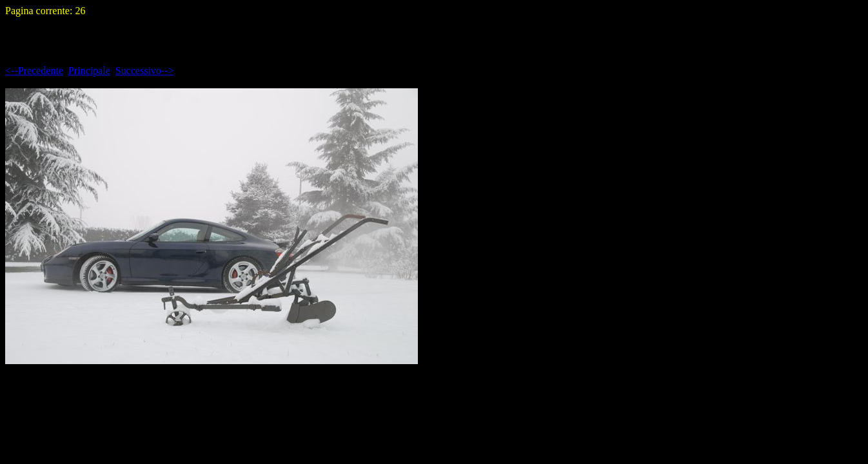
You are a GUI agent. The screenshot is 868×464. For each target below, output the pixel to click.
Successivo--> (145, 71)
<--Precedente (34, 71)
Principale (89, 71)
